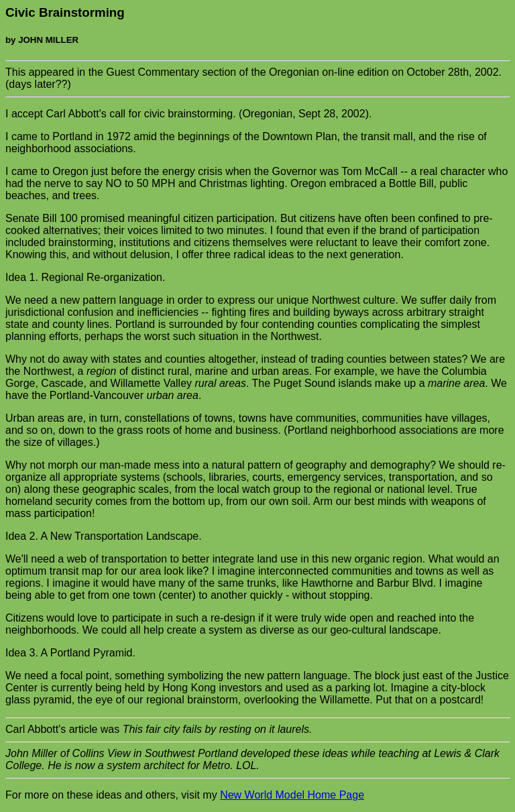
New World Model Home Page (292, 795)
